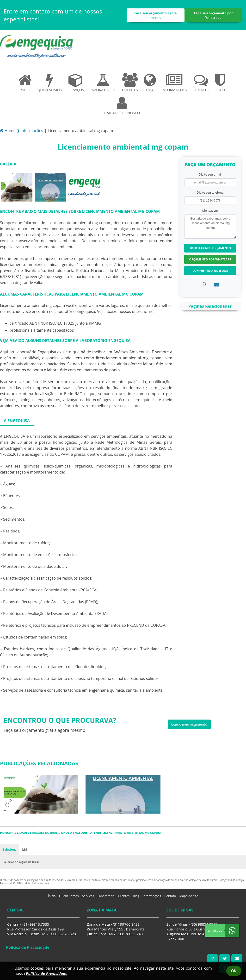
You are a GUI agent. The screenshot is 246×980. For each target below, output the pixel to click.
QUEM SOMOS (50, 82)
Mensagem (210, 210)
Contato (170, 896)
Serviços (88, 896)
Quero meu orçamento (189, 724)
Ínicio (52, 896)
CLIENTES (130, 82)
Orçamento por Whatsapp (210, 259)
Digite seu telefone (210, 192)
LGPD (220, 82)
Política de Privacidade (47, 974)
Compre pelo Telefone (210, 271)
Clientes (124, 896)
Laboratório (106, 896)
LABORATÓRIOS (103, 82)
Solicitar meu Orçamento (210, 248)
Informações (152, 896)
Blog (150, 82)
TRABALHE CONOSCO (122, 106)
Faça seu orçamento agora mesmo (156, 15)
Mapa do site (189, 896)
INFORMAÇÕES (174, 82)
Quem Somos (69, 896)
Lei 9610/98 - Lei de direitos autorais (29, 884)
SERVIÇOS (76, 82)
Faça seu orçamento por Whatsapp (214, 15)
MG (25, 850)
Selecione (10, 850)
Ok (234, 971)
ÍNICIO (25, 82)
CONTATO (201, 82)
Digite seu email (210, 174)
